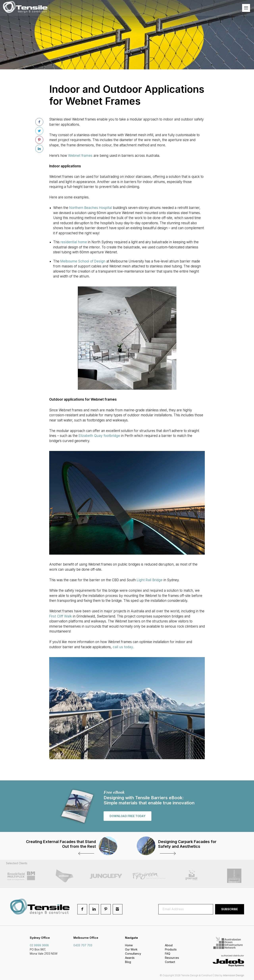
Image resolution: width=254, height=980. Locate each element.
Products (171, 950)
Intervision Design (234, 976)
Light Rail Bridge (150, 580)
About (169, 945)
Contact (170, 962)
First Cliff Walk (61, 616)
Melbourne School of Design (83, 261)
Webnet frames (80, 156)
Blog (128, 962)
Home (129, 945)
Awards (130, 958)
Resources (172, 958)
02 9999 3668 (39, 945)
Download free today (127, 816)
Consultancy (133, 954)
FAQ (168, 954)
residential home (74, 242)
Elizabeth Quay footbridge (99, 436)
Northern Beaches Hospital (91, 208)
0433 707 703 (83, 945)
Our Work (131, 950)
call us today (123, 647)
